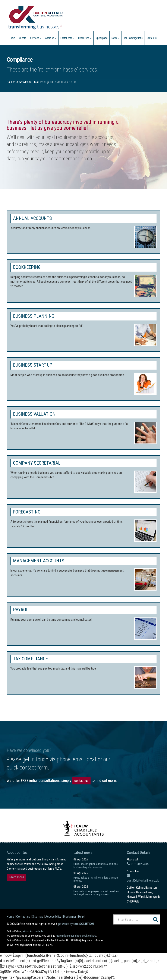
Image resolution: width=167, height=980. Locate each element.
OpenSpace (101, 38)
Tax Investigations (133, 38)
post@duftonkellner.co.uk (58, 82)
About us (51, 38)
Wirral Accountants (33, 931)
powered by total (76, 924)
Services (36, 38)
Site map (38, 917)
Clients (23, 38)
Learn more (16, 877)
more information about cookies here (76, 936)
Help (81, 917)
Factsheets (67, 38)
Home (12, 38)
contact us (81, 781)
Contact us (152, 38)
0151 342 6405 (138, 864)
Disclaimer (70, 917)
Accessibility (53, 917)
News (116, 38)
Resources (85, 38)
